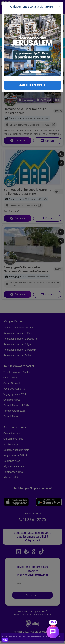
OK (5, 640)
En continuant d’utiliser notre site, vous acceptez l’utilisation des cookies (31, 636)
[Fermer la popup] (59, 6)
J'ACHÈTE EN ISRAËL (32, 85)
